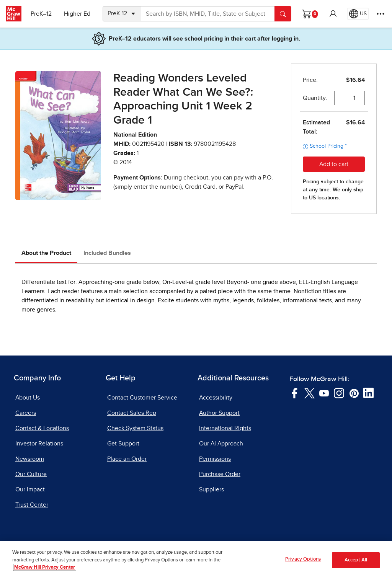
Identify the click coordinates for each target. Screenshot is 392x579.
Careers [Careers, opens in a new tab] (26, 413)
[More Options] (381, 14)
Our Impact (30, 489)
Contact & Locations (42, 428)
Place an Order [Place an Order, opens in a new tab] (127, 459)
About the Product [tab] (46, 253)
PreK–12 (41, 14)
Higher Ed (77, 14)
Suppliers (212, 489)
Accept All (356, 564)
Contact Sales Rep (132, 413)
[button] (333, 14)
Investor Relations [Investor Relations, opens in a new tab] (39, 444)
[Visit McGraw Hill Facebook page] (295, 393)
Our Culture (31, 474)
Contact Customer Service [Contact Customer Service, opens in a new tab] (142, 398)
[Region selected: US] (358, 14)
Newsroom (30, 459)
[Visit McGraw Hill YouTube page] (324, 393)
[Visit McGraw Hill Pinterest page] (354, 393)
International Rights (225, 428)
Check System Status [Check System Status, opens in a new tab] (135, 428)
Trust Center (32, 505)
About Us (28, 398)
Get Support (123, 444)
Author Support (219, 413)
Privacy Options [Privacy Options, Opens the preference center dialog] (303, 563)
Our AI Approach (221, 444)
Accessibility (216, 398)
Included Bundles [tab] (107, 253)
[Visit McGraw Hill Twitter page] (310, 393)
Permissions (215, 459)
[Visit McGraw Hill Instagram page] (339, 393)
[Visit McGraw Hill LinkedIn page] (368, 393)
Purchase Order (220, 474)
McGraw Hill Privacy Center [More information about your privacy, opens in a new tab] (45, 571)
